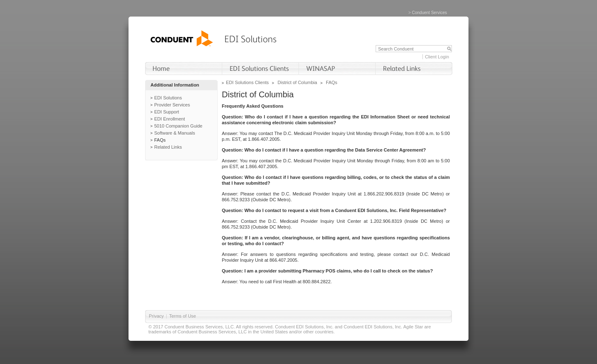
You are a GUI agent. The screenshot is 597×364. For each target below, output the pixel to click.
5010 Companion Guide (178, 126)
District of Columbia (297, 82)
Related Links (168, 147)
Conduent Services (430, 13)
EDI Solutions (168, 98)
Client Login (437, 57)
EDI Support (167, 112)
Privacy (156, 316)
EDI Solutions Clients (247, 82)
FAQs (160, 140)
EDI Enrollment (170, 119)
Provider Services (172, 105)
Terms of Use (183, 316)
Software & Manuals (175, 133)
